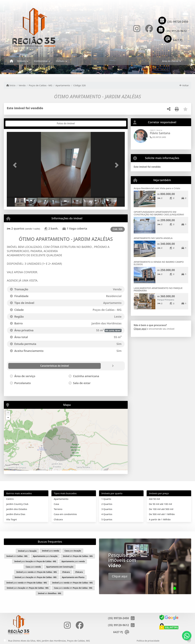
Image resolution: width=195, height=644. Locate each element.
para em (35, 561)
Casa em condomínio (65, 514)
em (17, 556)
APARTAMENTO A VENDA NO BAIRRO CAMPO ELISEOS (159, 263)
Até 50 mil (154, 499)
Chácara (58, 519)
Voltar (184, 85)
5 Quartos (107, 519)
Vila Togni (12, 519)
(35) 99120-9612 (176, 31)
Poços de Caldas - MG (41, 85)
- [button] (8, 418)
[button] (16, 165)
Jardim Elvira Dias (16, 514)
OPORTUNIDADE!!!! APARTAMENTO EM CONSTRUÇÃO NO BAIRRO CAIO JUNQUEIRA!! (159, 213)
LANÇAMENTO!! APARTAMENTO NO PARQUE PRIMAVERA (158, 289)
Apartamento (63, 85)
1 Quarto (106, 499)
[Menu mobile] (11, 61)
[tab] (17, 124)
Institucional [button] (41, 61)
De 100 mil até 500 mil (161, 509)
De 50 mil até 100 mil (160, 504)
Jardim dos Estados (17, 509)
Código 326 (80, 85)
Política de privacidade (148, 641)
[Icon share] (137, 29)
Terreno (58, 509)
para (27, 551)
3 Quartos (107, 509)
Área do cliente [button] (170, 61)
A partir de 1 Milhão (160, 519)
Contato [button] (60, 61)
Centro (10, 499)
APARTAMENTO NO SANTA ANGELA (153, 238)
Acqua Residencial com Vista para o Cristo (157, 188)
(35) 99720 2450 (158, 137)
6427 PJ (178, 40)
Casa (56, 504)
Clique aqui (140, 329)
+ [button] (8, 413)
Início (11, 85)
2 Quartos (107, 504)
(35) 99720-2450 (178, 22)
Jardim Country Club (17, 504)
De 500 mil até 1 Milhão (162, 514)
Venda (22, 85)
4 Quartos (107, 514)
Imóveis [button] (21, 61)
